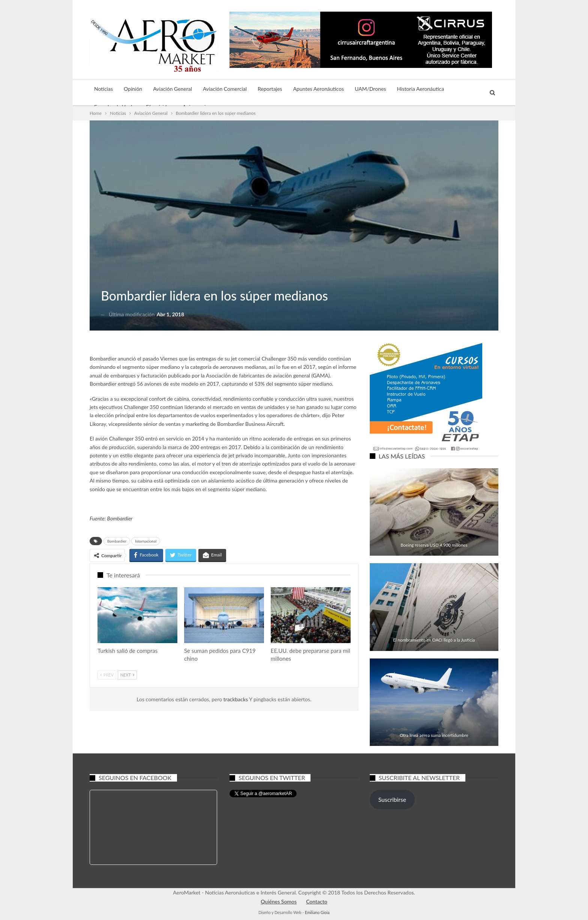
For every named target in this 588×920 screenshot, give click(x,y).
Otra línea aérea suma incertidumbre (434, 735)
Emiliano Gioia (317, 912)
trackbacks (236, 699)
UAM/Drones (370, 89)
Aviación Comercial (225, 89)
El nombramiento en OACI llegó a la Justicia (434, 640)
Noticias (103, 89)
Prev (107, 675)
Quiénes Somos (279, 901)
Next (127, 675)
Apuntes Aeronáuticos (318, 89)
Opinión (133, 89)
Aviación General (172, 89)
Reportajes (270, 89)
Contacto (317, 901)
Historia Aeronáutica (420, 89)
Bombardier (120, 518)
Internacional (146, 541)
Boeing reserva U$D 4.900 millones (434, 545)
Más (460, 89)
